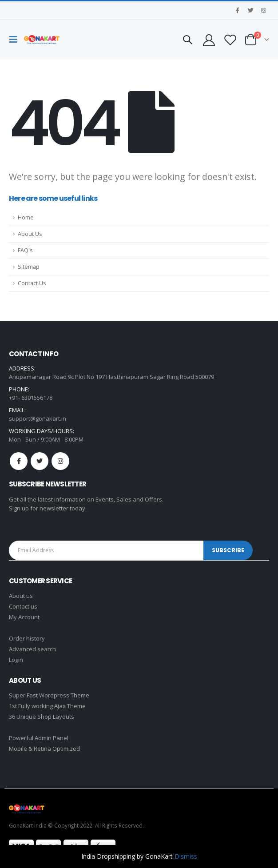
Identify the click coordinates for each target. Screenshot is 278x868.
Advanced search (32, 649)
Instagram (60, 461)
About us (21, 596)
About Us (30, 234)
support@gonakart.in (38, 418)
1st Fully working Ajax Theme (47, 706)
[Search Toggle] (187, 40)
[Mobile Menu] (16, 40)
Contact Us (32, 283)
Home (26, 217)
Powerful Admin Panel (39, 738)
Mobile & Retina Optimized (44, 749)
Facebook (19, 461)
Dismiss (186, 856)
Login (16, 660)
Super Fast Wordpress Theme (49, 695)
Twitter (40, 461)
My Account (24, 617)
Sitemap (29, 267)
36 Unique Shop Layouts (42, 717)
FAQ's (25, 250)
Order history (27, 638)
